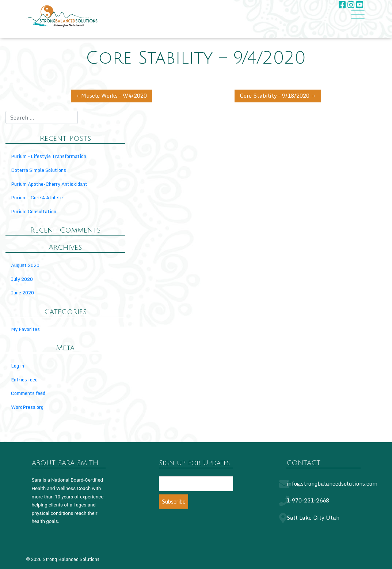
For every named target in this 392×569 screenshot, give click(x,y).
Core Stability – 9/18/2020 (275, 95)
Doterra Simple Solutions (39, 170)
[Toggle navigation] (355, 15)
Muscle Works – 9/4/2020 (114, 95)
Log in (18, 366)
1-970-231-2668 (308, 500)
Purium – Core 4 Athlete (37, 197)
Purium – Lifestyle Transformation (49, 156)
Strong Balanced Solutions (71, 559)
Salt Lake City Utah (313, 517)
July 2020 (22, 279)
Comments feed (28, 393)
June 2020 (22, 293)
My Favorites (25, 329)
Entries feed (24, 380)
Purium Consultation (34, 211)
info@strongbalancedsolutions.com (332, 483)
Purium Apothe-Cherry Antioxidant (49, 184)
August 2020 (25, 265)
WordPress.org (27, 407)
